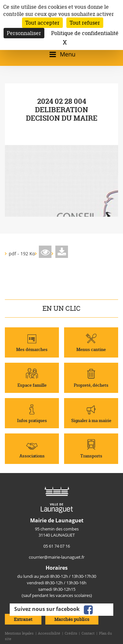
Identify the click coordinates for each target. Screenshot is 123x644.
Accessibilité (49, 633)
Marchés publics (72, 619)
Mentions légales (19, 633)
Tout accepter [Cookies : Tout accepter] (42, 23)
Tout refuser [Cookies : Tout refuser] (85, 23)
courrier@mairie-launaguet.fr (57, 557)
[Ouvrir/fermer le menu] (61, 54)
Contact (88, 633)
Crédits (71, 633)
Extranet (23, 619)
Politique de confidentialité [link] (85, 33)
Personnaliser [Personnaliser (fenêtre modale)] (24, 33)
